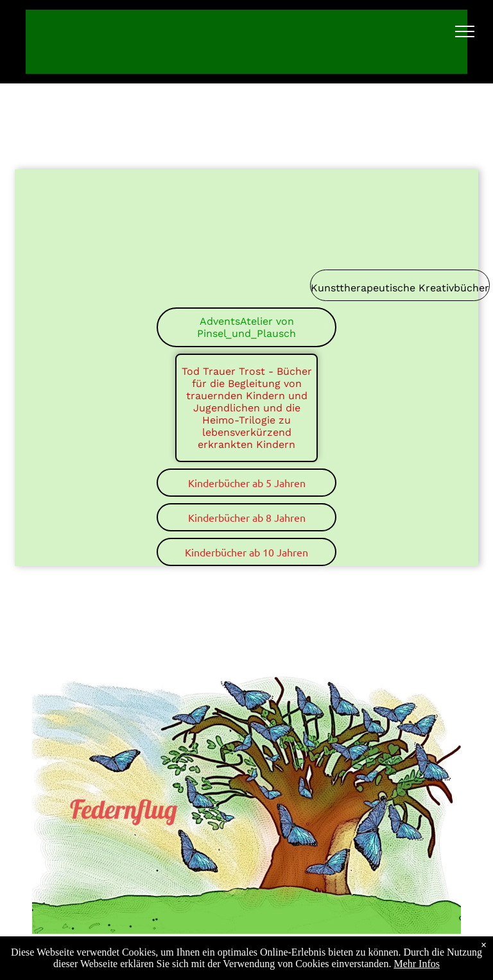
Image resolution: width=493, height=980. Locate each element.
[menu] (465, 31)
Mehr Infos (417, 964)
